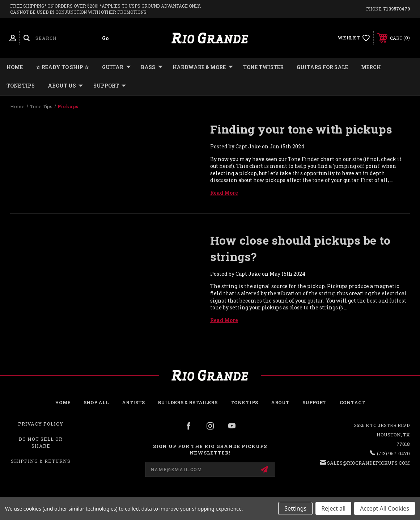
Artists (133, 402)
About (280, 402)
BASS (152, 67)
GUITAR (116, 67)
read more (224, 193)
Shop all (96, 402)
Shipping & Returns (41, 461)
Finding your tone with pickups (301, 129)
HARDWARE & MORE (203, 67)
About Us (65, 86)
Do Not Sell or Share (41, 442)
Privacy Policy (41, 424)
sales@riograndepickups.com (368, 463)
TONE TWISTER (263, 67)
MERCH (371, 67)
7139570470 (396, 9)
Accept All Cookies (385, 508)
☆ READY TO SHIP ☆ (62, 67)
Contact (352, 402)
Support (110, 86)
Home (15, 67)
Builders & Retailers (188, 402)
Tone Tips (21, 86)
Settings (295, 508)
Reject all (333, 508)
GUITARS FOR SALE (322, 67)
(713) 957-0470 (393, 453)
